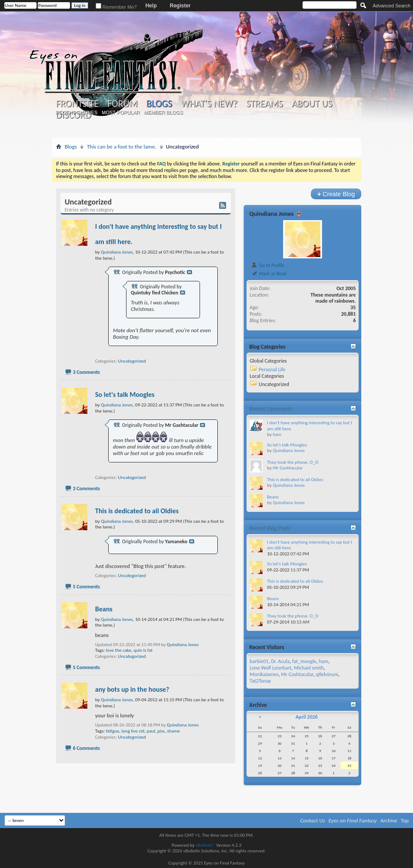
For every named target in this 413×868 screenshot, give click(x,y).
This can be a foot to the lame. (122, 147)
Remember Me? (116, 7)
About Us (312, 104)
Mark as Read (268, 274)
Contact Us (313, 820)
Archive (389, 820)
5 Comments (86, 587)
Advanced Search (391, 6)
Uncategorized (132, 361)
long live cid (133, 731)
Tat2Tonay (260, 681)
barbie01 (259, 661)
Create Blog (336, 194)
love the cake (118, 650)
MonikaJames (264, 674)
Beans (104, 609)
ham (277, 434)
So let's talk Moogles (125, 394)
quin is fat (143, 650)
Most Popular (121, 112)
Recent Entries (77, 112)
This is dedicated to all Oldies (137, 511)
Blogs (159, 104)
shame (173, 731)
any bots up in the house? (132, 689)
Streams (265, 104)
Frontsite (77, 104)
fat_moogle (304, 661)
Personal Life (272, 370)
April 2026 (307, 717)
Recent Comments (270, 409)
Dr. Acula (280, 661)
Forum (122, 104)
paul (151, 731)
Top (405, 820)
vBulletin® (205, 845)
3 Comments (86, 372)
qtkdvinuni (327, 674)
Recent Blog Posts (270, 528)
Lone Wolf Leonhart (270, 668)
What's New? (209, 104)
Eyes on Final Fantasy (353, 820)
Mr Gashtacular (288, 468)
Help (151, 6)
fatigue (112, 731)
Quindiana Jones (183, 645)
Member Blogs (163, 112)
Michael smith (309, 668)
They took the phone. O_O (293, 462)
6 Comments (86, 748)
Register (180, 6)
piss (161, 731)
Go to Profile (268, 265)
